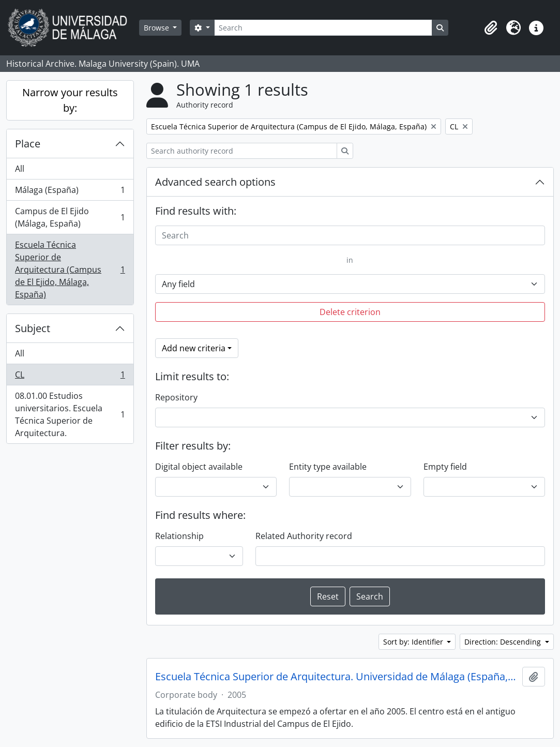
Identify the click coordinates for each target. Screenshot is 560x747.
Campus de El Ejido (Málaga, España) (70, 217)
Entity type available (328, 467)
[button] (491, 28)
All (20, 169)
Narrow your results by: (70, 100)
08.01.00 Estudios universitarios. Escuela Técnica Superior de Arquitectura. (70, 414)
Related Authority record (304, 536)
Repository (176, 397)
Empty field (445, 467)
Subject (33, 328)
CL (70, 377)
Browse (157, 28)
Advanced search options (215, 182)
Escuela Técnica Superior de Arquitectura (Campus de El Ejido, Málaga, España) (70, 270)
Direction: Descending (504, 642)
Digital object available (199, 467)
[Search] (323, 28)
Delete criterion (350, 312)
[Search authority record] (242, 151)
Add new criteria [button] (194, 348)
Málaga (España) (70, 192)
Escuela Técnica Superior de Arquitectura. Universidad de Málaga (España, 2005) (337, 677)
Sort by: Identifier (414, 642)
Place (28, 144)
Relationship (179, 536)
